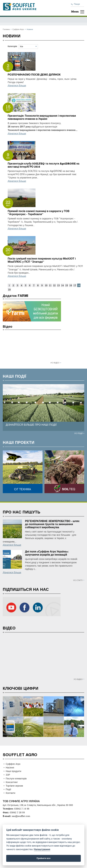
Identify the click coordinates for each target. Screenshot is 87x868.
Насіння (10, 767)
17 (75, 285)
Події (8, 789)
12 (54, 285)
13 (58, 285)
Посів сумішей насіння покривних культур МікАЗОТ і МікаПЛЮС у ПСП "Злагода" (42, 260)
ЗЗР (8, 775)
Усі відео (55, 363)
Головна (6, 29)
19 (9, 290)
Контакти (10, 793)
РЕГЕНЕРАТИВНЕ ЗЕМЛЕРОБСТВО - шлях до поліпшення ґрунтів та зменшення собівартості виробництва (52, 524)
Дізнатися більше (17, 86)
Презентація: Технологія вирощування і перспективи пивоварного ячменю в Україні (42, 117)
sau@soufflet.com (21, 816)
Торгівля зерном (14, 786)
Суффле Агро (18, 29)
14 (62, 285)
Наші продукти (13, 771)
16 (71, 285)
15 (67, 285)
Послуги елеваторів (16, 778)
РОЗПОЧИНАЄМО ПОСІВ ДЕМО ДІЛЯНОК (34, 75)
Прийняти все (44, 858)
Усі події (78, 433)
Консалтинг (12, 782)
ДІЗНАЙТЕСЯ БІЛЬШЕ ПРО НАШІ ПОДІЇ (31, 425)
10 (46, 285)
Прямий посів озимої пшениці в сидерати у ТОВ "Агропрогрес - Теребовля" (39, 213)
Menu (75, 12)
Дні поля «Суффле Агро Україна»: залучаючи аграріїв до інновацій (47, 553)
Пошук (77, 4)
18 (79, 285)
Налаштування (42, 849)
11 (50, 285)
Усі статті (78, 580)
